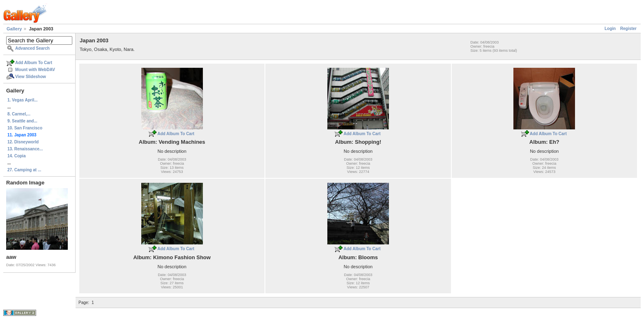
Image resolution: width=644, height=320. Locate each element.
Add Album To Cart (34, 63)
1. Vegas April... (23, 100)
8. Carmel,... (19, 114)
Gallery (14, 29)
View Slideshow (31, 77)
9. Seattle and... (22, 121)
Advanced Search (32, 48)
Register (628, 29)
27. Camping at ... (24, 170)
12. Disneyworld (23, 142)
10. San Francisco (25, 128)
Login (610, 29)
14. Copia (16, 156)
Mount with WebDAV (35, 70)
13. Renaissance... (25, 149)
